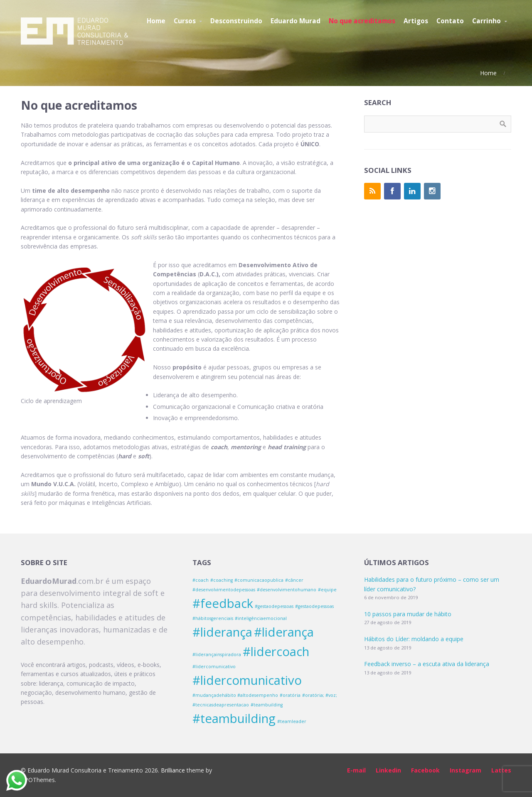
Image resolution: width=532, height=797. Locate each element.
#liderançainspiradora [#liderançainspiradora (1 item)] (217, 654)
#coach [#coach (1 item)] (201, 580)
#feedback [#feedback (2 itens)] (223, 603)
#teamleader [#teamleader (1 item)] (292, 721)
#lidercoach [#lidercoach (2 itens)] (276, 652)
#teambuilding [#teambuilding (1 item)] (267, 705)
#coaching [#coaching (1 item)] (222, 580)
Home (488, 73)
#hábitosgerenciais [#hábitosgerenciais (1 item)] (213, 618)
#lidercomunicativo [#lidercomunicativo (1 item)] (214, 667)
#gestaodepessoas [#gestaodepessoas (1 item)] (274, 606)
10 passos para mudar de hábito (408, 614)
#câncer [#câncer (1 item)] (294, 580)
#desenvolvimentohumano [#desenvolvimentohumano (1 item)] (287, 590)
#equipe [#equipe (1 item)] (327, 590)
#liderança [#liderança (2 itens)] (222, 632)
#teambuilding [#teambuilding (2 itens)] (234, 718)
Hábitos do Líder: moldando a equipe (414, 639)
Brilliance (173, 770)
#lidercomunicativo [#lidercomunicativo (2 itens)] (247, 680)
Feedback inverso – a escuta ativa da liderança (427, 664)
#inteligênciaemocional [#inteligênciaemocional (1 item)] (261, 618)
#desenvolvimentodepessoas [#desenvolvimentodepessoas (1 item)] (224, 590)
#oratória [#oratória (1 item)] (290, 695)
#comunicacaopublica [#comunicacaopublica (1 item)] (259, 580)
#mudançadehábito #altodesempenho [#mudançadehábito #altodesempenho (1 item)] (235, 695)
